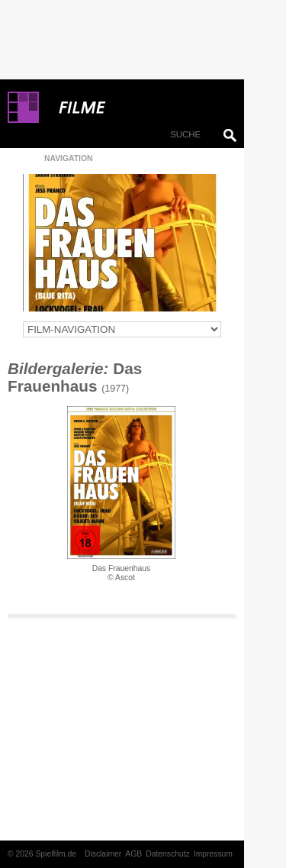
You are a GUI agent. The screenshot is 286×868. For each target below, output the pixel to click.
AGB (133, 854)
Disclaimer (103, 854)
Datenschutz (168, 854)
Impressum (213, 854)
